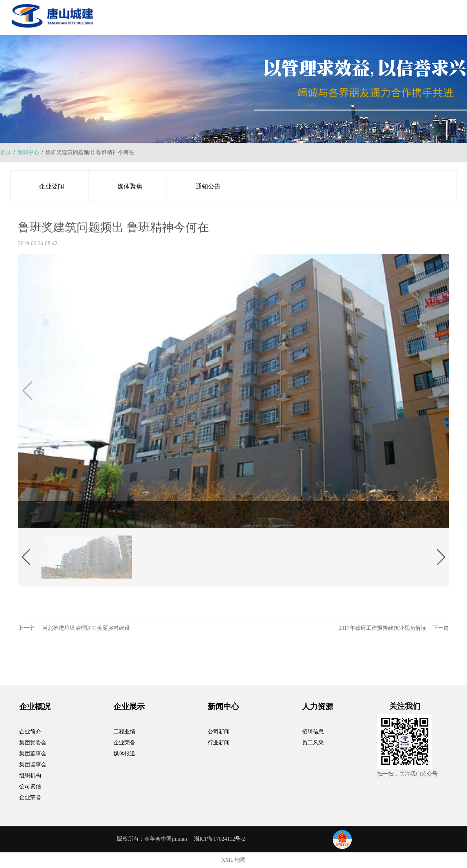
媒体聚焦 (130, 186)
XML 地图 (233, 860)
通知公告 (208, 186)
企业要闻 (52, 186)
